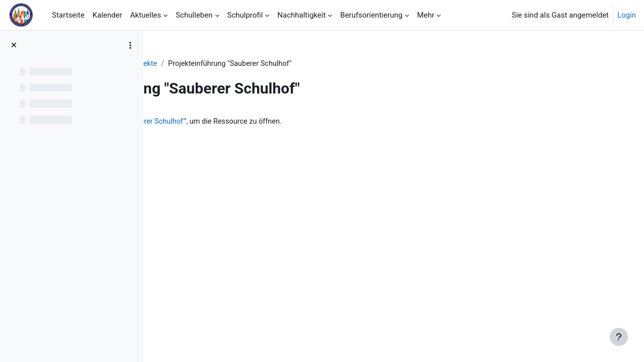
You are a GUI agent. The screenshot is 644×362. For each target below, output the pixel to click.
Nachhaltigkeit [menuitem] (301, 15)
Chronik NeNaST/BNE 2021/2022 (219, 64)
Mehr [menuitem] (426, 15)
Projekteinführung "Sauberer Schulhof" (279, 122)
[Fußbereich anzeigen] (619, 337)
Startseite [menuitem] (68, 15)
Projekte (300, 64)
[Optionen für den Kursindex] (130, 45)
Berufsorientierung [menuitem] (371, 15)
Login (627, 15)
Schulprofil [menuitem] (245, 15)
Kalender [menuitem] (107, 15)
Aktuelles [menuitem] (146, 15)
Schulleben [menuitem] (194, 15)
